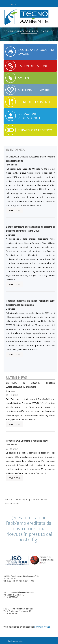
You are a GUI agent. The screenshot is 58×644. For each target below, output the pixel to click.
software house (42, 627)
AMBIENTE (25, 78)
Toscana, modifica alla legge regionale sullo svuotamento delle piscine (30, 303)
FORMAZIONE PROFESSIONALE (29, 116)
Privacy (8, 499)
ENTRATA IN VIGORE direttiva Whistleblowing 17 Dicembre (30, 385)
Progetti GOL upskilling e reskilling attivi (27, 441)
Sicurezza (11, 235)
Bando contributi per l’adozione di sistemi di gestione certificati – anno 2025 (30, 229)
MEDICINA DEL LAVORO (34, 90)
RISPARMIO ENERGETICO (35, 130)
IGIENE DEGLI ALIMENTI (34, 102)
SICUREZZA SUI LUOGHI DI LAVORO (36, 52)
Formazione (11, 165)
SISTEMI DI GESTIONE (33, 66)
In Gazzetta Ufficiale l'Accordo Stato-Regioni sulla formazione (30, 159)
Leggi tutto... (15, 210)
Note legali (22, 499)
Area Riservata (12, 503)
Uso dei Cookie (39, 499)
